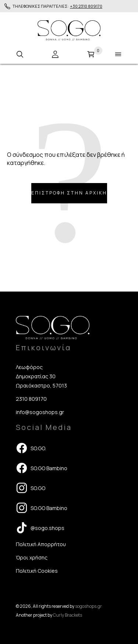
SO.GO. (31, 448)
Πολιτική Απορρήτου (41, 544)
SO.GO (31, 488)
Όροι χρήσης (32, 557)
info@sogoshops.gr (40, 412)
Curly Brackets (68, 615)
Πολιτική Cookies (37, 571)
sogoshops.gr (89, 606)
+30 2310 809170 (86, 6)
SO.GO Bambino (42, 468)
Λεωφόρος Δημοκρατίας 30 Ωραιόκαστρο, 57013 (41, 376)
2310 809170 (31, 399)
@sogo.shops (40, 528)
